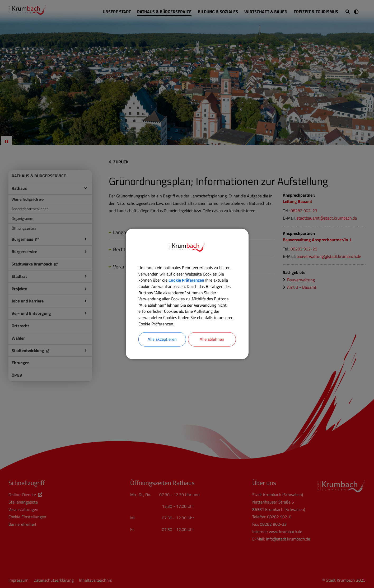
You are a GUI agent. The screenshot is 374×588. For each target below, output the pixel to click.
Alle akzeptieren (162, 340)
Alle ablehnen (212, 340)
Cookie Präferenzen (186, 280)
